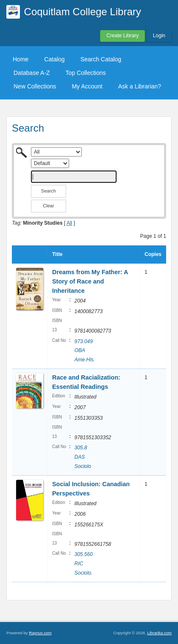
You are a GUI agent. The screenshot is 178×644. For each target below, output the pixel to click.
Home (21, 59)
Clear (48, 206)
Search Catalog (101, 59)
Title (57, 254)
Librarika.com (159, 633)
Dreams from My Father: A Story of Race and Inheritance (90, 281)
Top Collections (86, 73)
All (69, 223)
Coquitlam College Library (83, 12)
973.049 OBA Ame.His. (85, 351)
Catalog (54, 59)
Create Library (122, 36)
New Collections (35, 86)
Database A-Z (32, 73)
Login (159, 36)
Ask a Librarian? (140, 86)
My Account (87, 86)
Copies (153, 254)
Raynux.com (40, 633)
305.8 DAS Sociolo (82, 457)
